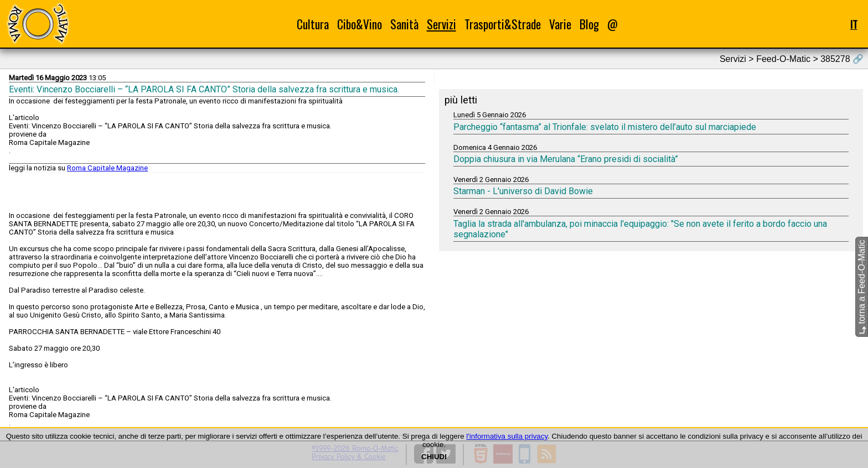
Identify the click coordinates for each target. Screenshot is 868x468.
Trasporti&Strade (503, 24)
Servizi (441, 24)
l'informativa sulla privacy (507, 436)
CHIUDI (434, 457)
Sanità (404, 24)
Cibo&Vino (360, 24)
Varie (560, 24)
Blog (589, 24)
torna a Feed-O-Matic (862, 287)
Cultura (313, 24)
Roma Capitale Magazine (107, 168)
